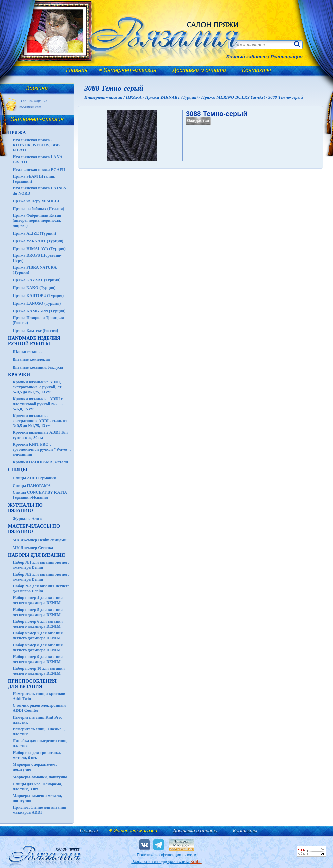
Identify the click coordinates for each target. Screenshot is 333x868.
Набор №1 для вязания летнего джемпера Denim (41, 565)
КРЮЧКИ (19, 375)
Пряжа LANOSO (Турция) (37, 303)
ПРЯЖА (17, 133)
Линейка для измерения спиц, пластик (40, 743)
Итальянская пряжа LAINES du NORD (39, 191)
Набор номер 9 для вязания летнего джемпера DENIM (38, 659)
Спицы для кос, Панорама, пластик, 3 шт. (37, 786)
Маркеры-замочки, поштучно (40, 777)
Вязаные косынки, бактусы (38, 367)
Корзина (37, 88)
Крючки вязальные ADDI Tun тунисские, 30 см (40, 435)
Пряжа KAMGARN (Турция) (39, 311)
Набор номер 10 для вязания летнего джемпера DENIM (39, 671)
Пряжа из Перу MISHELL (36, 201)
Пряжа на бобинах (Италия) (38, 209)
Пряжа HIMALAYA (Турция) (39, 249)
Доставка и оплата (199, 70)
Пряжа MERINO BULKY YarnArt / (235, 97)
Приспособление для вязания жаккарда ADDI (40, 810)
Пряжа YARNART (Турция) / (173, 97)
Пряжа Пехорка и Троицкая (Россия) (38, 320)
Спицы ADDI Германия (34, 478)
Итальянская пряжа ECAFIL (40, 170)
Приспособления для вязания (32, 684)
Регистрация (287, 57)
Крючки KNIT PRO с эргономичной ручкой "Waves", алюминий (42, 449)
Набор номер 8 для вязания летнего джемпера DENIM (38, 647)
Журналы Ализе (28, 519)
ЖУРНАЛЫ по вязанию (25, 508)
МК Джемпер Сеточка (33, 548)
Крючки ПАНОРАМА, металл (40, 462)
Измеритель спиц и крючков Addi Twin (39, 696)
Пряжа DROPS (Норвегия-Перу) (37, 258)
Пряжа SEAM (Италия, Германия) (34, 179)
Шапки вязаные (28, 352)
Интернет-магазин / (105, 97)
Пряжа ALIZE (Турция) (34, 233)
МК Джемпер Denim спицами (40, 540)
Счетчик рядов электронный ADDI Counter (39, 708)
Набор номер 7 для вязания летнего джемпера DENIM (38, 636)
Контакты (256, 70)
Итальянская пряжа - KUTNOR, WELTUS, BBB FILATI (36, 145)
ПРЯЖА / (135, 97)
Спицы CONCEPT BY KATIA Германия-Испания (40, 495)
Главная (77, 70)
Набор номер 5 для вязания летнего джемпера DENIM (38, 612)
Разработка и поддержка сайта (166, 862)
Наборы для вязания (36, 555)
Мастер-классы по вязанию (34, 529)
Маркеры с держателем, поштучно (35, 767)
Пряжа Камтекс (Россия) (35, 331)
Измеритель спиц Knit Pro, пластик (37, 720)
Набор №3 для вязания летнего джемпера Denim (41, 588)
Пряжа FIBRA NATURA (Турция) (35, 270)
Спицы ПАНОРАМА (32, 486)
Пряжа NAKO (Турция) (34, 288)
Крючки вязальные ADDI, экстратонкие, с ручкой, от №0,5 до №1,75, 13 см (37, 387)
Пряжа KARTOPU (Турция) (38, 296)
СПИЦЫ (18, 470)
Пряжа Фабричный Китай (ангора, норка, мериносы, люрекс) (37, 220)
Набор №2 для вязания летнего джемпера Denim (41, 577)
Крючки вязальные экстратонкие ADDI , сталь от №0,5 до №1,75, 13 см (40, 421)
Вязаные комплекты (32, 359)
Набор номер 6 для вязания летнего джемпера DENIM (38, 624)
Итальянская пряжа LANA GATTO (38, 159)
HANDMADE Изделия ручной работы (34, 341)
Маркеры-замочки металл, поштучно (37, 798)
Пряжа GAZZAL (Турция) (37, 280)
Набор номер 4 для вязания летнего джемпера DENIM (38, 600)
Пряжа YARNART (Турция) (38, 241)
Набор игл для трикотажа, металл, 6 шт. (37, 755)
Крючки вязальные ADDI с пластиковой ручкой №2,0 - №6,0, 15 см (38, 404)
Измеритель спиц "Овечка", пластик (39, 732)
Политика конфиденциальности (166, 855)
